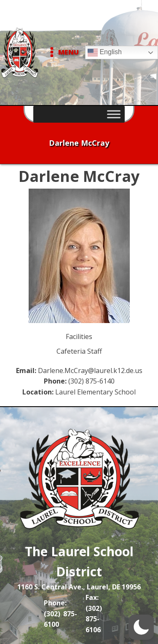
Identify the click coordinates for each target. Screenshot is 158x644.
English (105, 53)
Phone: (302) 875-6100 (60, 614)
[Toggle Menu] (114, 114)
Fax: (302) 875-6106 (94, 614)
